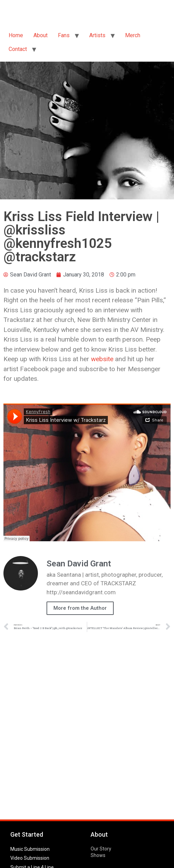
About (40, 35)
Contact (18, 49)
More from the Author (80, 608)
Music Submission (30, 849)
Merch (133, 35)
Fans (64, 35)
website (102, 359)
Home (16, 35)
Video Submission (30, 858)
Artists (97, 35)
